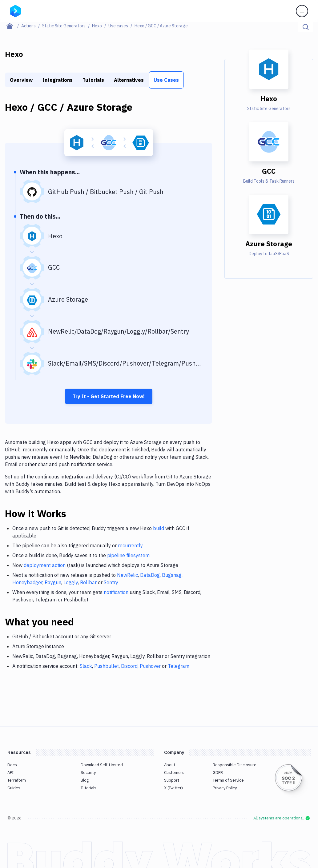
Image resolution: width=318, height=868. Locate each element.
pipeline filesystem (128, 555)
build (159, 528)
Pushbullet (107, 666)
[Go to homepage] (15, 10)
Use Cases (166, 80)
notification (116, 592)
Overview (21, 80)
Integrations (58, 80)
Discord (129, 666)
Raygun (53, 582)
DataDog (150, 575)
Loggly (71, 582)
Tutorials (93, 80)
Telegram (179, 666)
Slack (86, 666)
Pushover (150, 666)
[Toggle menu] (302, 11)
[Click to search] (306, 27)
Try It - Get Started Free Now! (109, 396)
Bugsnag (172, 575)
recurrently (130, 545)
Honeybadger (27, 582)
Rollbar (88, 582)
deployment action (45, 565)
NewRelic (127, 575)
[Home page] (13, 26)
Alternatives (129, 80)
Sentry (111, 582)
